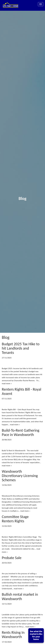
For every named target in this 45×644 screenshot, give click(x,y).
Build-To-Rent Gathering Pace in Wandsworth (21, 432)
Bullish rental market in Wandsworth (20, 597)
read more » (7, 384)
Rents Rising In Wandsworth (13, 635)
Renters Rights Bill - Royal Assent (21, 391)
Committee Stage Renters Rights (15, 519)
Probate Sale (12, 558)
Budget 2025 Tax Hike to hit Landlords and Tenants (21, 348)
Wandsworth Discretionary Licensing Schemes (20, 476)
